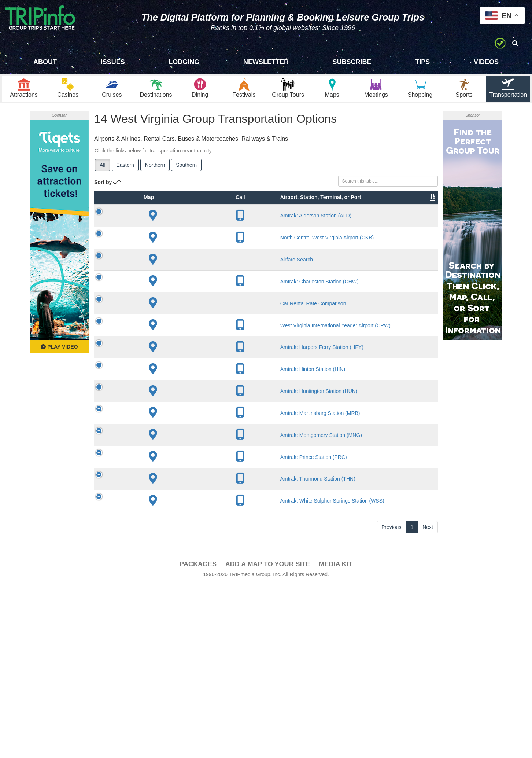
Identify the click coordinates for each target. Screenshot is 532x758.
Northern (155, 169)
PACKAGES (198, 737)
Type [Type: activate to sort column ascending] (142, 223)
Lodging (184, 62)
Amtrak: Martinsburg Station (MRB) (178, 550)
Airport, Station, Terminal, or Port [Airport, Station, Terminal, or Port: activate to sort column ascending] (173, 212)
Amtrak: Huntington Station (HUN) (178, 522)
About (45, 62)
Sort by (108, 186)
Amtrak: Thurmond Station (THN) (178, 635)
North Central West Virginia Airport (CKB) (177, 273)
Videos (486, 62)
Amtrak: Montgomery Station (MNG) (178, 578)
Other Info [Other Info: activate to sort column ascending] (283, 220)
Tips (422, 62)
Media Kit (335, 737)
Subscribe (352, 62)
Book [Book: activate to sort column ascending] (391, 223)
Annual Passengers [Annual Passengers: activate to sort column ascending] (327, 220)
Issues (113, 62)
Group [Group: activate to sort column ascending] (419, 223)
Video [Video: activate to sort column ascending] (363, 223)
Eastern (125, 169)
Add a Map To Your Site (268, 737)
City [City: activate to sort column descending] (208, 223)
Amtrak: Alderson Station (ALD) (177, 245)
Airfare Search (178, 309)
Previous (391, 700)
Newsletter (266, 62)
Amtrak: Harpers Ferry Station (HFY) (178, 466)
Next (428, 700)
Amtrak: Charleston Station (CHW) (178, 344)
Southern (186, 169)
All (103, 169)
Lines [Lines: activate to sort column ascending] (245, 223)
